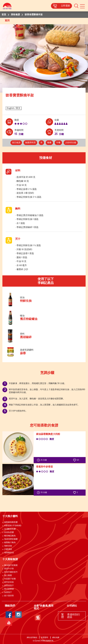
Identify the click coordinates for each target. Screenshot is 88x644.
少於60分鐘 (71, 143)
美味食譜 (15, 15)
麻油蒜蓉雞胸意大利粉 (48, 434)
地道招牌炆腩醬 (11, 539)
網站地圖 (56, 637)
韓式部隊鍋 (9, 589)
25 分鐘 (43, 460)
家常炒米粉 (9, 582)
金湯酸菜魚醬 (10, 529)
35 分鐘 (43, 493)
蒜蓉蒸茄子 (9, 586)
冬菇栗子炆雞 (10, 579)
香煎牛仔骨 (9, 569)
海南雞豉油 (9, 553)
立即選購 (65, 6)
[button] (76, 6)
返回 (8, 20)
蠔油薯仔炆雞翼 (11, 565)
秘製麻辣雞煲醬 (11, 522)
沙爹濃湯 (8, 549)
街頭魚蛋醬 (9, 532)
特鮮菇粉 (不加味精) (13, 526)
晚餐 (49, 143)
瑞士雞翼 (8, 576)
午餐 (58, 143)
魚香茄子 (8, 592)
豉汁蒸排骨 (9, 596)
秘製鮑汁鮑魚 (10, 543)
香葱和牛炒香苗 (44, 467)
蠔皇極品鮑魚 (10, 536)
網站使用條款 (32, 637)
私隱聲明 (45, 637)
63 (76, 460)
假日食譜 (16, 143)
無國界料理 (30, 143)
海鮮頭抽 (8, 546)
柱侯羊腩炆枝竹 (11, 572)
